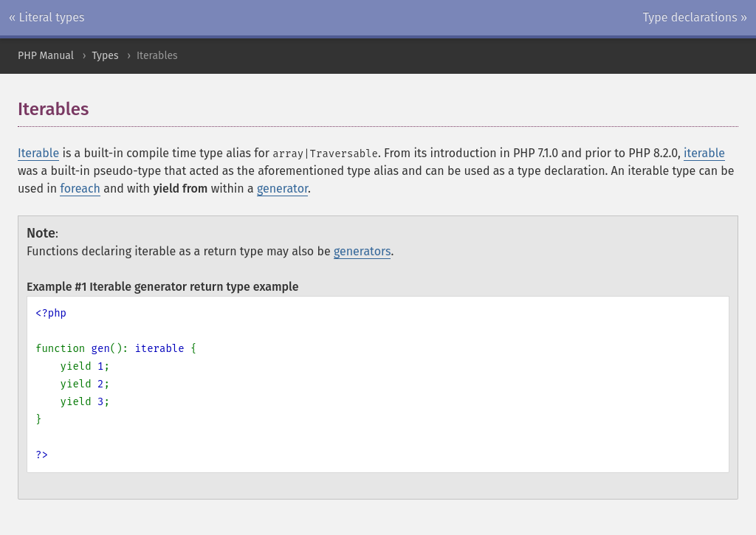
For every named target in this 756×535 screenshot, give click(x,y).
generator (282, 189)
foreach (80, 189)
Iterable (38, 153)
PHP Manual (46, 56)
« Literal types (47, 17)
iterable (704, 153)
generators (362, 251)
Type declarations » (695, 17)
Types (105, 56)
